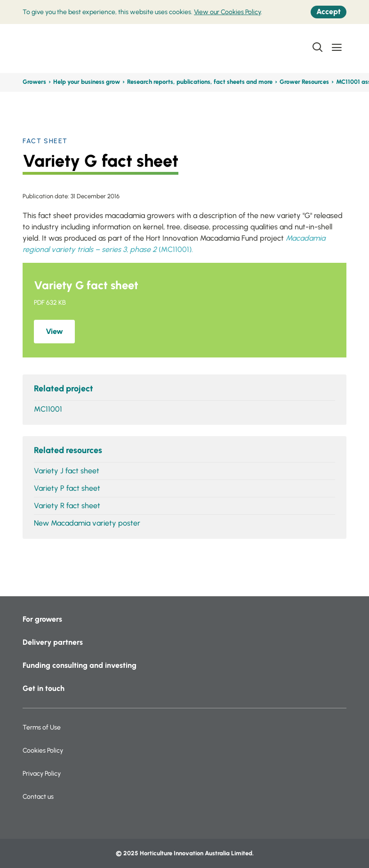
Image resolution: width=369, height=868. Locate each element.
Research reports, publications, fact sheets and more (200, 82)
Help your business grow (87, 82)
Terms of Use (42, 727)
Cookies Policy (43, 750)
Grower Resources (304, 82)
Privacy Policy (42, 774)
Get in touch (44, 688)
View (54, 331)
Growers (34, 82)
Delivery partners (53, 642)
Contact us (38, 797)
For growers (42, 619)
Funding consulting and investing (80, 665)
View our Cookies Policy (227, 12)
